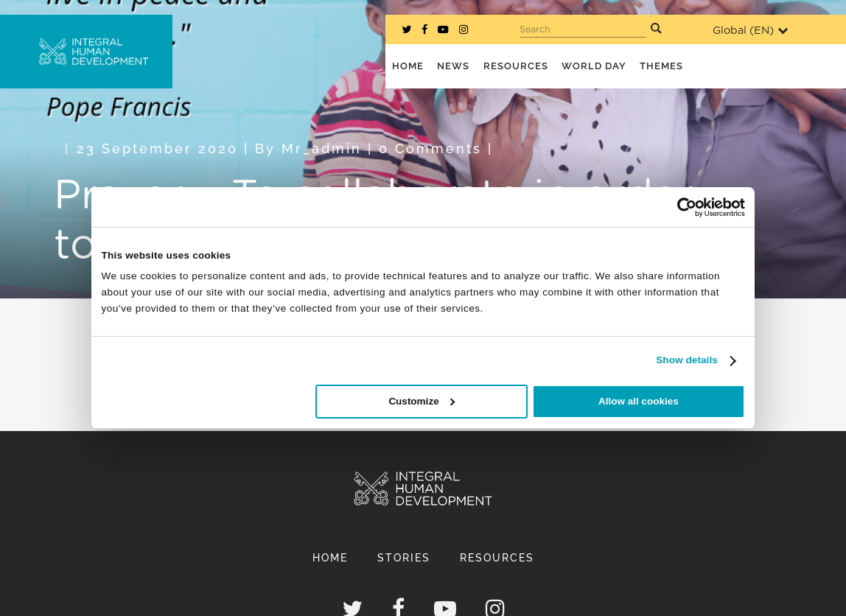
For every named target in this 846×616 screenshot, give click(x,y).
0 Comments (430, 148)
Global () (750, 31)
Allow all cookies (639, 401)
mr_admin (322, 148)
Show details (687, 360)
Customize (422, 401)
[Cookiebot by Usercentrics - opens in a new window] (681, 207)
